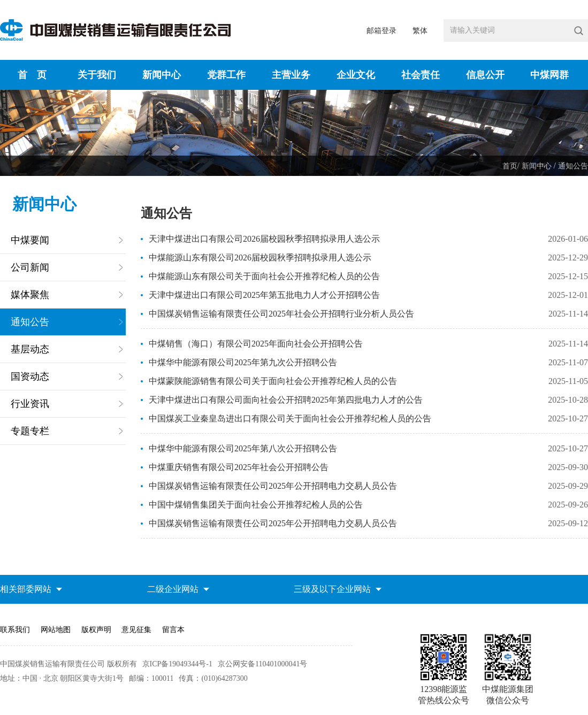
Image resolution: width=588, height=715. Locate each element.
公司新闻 (30, 267)
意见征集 (136, 630)
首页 (510, 166)
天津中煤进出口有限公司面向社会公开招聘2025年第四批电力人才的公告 (286, 400)
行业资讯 (30, 404)
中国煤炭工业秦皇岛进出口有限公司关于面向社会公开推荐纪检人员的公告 (290, 418)
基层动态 (30, 349)
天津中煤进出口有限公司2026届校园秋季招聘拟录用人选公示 (264, 239)
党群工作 (226, 75)
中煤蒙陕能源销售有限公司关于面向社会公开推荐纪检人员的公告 (273, 381)
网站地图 (56, 630)
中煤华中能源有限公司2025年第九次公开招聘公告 (243, 362)
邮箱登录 (381, 31)
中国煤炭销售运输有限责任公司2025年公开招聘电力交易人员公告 (273, 486)
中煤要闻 (30, 240)
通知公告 (573, 166)
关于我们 (97, 75)
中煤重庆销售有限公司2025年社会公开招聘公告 (239, 467)
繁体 (420, 31)
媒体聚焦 (30, 295)
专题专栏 (30, 431)
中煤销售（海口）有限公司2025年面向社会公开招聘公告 (256, 344)
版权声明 (96, 630)
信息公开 (485, 75)
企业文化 (356, 75)
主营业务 (291, 75)
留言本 (173, 630)
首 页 (32, 75)
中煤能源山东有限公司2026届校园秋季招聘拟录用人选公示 (260, 257)
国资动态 (30, 376)
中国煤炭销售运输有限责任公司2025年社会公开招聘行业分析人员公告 (281, 314)
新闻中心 (162, 75)
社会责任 (421, 75)
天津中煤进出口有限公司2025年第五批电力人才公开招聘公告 (264, 295)
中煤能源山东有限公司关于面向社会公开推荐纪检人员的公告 (264, 276)
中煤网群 (549, 75)
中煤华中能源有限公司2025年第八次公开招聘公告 (243, 448)
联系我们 (15, 630)
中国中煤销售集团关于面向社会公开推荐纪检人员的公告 (256, 505)
